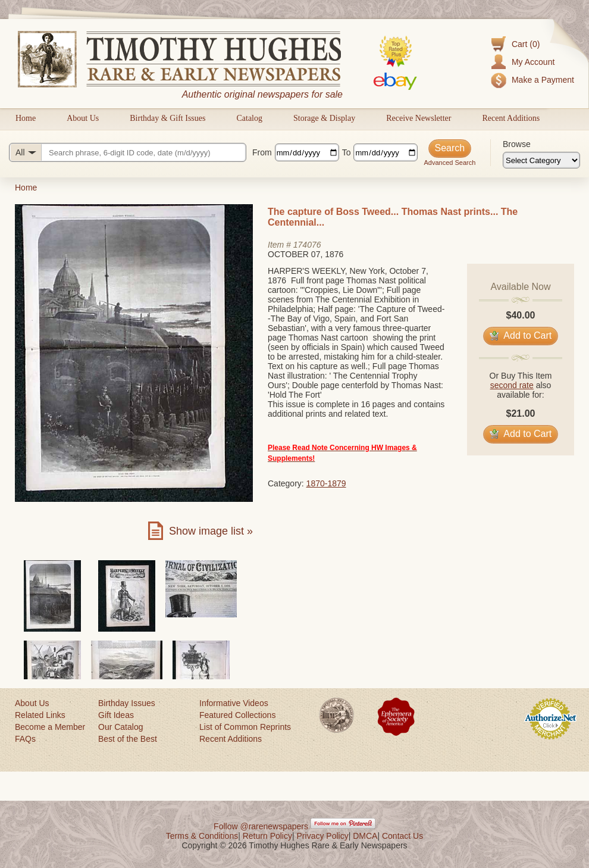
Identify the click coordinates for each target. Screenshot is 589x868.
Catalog (249, 118)
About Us (83, 118)
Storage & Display (324, 118)
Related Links (40, 715)
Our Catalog (120, 727)
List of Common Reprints (245, 727)
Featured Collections (237, 715)
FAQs (25, 739)
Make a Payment (543, 80)
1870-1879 (326, 483)
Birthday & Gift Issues (167, 118)
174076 (307, 245)
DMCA (365, 836)
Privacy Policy (323, 836)
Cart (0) (526, 44)
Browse (517, 144)
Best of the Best (128, 739)
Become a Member (50, 727)
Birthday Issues (127, 703)
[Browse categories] (541, 160)
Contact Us (402, 836)
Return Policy (267, 836)
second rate (512, 385)
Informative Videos (234, 703)
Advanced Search (449, 163)
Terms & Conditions (202, 836)
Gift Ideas (116, 715)
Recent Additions (511, 118)
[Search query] (128, 152)
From (262, 152)
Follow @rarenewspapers (261, 826)
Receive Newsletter (419, 118)
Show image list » (211, 531)
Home (26, 118)
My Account (533, 62)
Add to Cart (521, 335)
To (347, 152)
